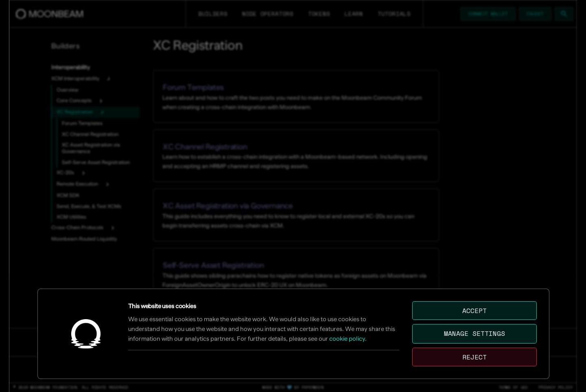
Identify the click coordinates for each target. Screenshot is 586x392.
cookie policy (347, 338)
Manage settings (474, 333)
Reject (474, 357)
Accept (474, 311)
